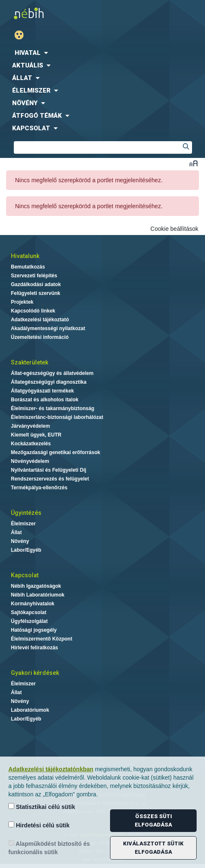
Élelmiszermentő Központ (42, 639)
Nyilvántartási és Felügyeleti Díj (49, 470)
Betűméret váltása (193, 163)
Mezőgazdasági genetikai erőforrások (55, 452)
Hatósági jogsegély (34, 630)
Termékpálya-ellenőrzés (39, 488)
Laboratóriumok (30, 710)
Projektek (22, 302)
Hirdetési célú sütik (39, 825)
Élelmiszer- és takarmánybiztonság (53, 408)
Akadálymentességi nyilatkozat (48, 328)
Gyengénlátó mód (22, 35)
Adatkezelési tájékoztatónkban (51, 769)
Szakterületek (29, 362)
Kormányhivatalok (33, 604)
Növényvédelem (30, 461)
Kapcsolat (25, 575)
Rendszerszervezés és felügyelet (50, 479)
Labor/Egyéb (26, 550)
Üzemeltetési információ (40, 337)
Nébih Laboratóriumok (38, 595)
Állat (16, 532)
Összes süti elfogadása (153, 820)
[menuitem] (102, 53)
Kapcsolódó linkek (33, 311)
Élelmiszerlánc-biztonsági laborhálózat (57, 417)
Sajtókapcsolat (29, 612)
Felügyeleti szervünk (36, 293)
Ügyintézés (26, 513)
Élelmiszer (23, 524)
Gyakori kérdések (35, 673)
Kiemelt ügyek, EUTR (36, 435)
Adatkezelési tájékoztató (40, 320)
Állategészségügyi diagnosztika (49, 382)
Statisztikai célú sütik (42, 807)
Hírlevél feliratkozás (35, 648)
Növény (20, 541)
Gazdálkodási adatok (36, 284)
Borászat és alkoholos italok (45, 400)
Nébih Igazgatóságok (36, 586)
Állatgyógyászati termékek (42, 391)
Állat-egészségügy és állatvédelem (52, 373)
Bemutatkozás (28, 267)
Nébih (53, 13)
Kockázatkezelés (31, 444)
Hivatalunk (25, 256)
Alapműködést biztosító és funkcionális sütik (49, 848)
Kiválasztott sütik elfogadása (153, 848)
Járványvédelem (30, 426)
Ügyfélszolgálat (29, 621)
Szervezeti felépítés (34, 276)
